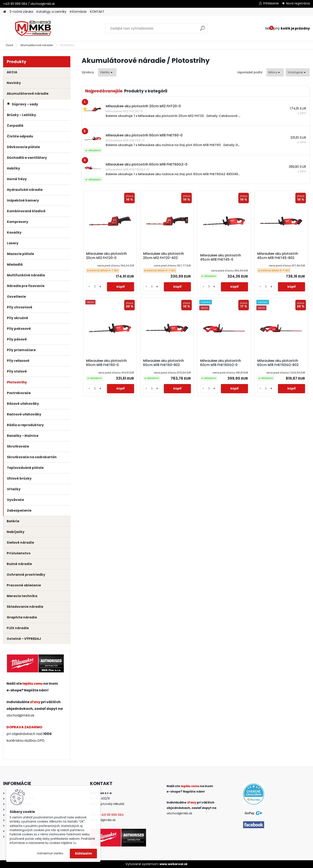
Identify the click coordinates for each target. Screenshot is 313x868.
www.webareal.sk (173, 864)
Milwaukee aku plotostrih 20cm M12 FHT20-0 (106, 256)
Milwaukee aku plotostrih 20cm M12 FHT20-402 (164, 256)
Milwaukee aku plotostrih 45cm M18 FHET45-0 (221, 257)
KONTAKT (97, 12)
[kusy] (95, 287)
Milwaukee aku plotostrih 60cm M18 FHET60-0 (106, 363)
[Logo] (32, 28)
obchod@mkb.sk (20, 715)
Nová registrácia (298, 3)
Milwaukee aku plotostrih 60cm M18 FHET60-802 (164, 363)
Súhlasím (83, 853)
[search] (203, 30)
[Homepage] (5, 12)
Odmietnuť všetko (50, 853)
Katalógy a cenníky (52, 12)
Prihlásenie (271, 3)
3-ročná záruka (21, 12)
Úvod (9, 45)
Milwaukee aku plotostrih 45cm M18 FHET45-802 (278, 256)
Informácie (78, 12)
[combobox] (275, 72)
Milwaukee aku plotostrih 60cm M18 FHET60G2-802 (278, 363)
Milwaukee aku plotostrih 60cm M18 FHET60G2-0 (221, 363)
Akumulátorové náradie (37, 45)
